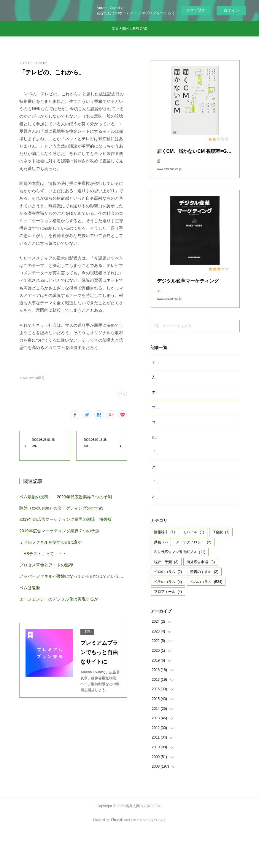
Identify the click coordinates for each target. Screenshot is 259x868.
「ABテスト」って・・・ (43, 554)
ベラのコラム (168, 620)
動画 (161, 580)
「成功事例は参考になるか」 (175, 514)
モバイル (194, 570)
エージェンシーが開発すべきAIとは (180, 411)
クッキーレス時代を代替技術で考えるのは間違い (191, 499)
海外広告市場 (201, 600)
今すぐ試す (196, 10)
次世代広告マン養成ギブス (180, 590)
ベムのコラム (206, 620)
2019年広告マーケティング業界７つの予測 (59, 531)
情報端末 (165, 570)
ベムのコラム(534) (32, 378)
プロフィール (168, 630)
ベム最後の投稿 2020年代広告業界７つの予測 (65, 497)
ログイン (231, 11)
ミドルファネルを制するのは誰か (50, 542)
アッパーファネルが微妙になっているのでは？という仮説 (73, 576)
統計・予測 (166, 600)
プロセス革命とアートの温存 (46, 565)
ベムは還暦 (30, 588)
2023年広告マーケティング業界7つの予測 (185, 462)
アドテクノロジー (194, 580)
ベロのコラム (168, 610)
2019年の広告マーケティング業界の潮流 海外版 (65, 519)
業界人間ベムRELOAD (129, 29)
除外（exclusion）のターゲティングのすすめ (61, 508)
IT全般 (221, 570)
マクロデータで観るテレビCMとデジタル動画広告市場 (196, 426)
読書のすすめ (204, 610)
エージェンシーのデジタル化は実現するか (59, 599)
